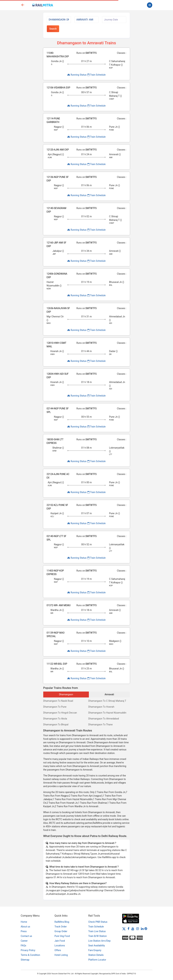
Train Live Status (97, 931)
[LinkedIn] (142, 929)
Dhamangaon (66, 694)
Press (24, 931)
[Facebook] (128, 929)
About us (26, 927)
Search (53, 29)
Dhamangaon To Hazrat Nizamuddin (107, 713)
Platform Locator (97, 960)
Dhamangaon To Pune (55, 707)
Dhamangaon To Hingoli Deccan (60, 713)
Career (24, 941)
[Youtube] (133, 929)
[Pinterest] (146, 929)
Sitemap (25, 960)
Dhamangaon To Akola (55, 719)
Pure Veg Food (62, 936)
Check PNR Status (98, 922)
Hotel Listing (61, 955)
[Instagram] (138, 929)
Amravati (109, 694)
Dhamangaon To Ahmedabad (103, 719)
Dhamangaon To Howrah (101, 707)
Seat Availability (97, 946)
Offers (58, 950)
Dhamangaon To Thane (100, 725)
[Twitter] (124, 929)
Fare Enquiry (95, 950)
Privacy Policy (28, 950)
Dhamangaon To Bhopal (56, 725)
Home (24, 922)
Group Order (61, 931)
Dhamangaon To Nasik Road (58, 701)
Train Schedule (96, 75)
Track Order (61, 927)
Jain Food (60, 941)
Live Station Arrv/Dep (100, 941)
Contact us (26, 936)
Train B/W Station (98, 936)
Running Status (77, 75)
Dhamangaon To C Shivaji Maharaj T (107, 701)
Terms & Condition (30, 955)
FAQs (24, 946)
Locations (60, 946)
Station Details (96, 955)
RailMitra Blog (62, 922)
